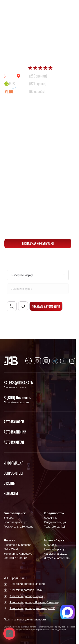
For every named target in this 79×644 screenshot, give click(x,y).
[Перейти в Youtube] (64, 361)
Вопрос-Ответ (14, 473)
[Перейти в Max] (55, 7)
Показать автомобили (46, 306)
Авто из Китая (14, 442)
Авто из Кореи (14, 422)
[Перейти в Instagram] (72, 361)
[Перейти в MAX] (37, 361)
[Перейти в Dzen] (46, 361)
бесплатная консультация (38, 244)
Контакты (11, 493)
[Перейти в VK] (29, 361)
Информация (13, 463)
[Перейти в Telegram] (66, 7)
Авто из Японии (15, 432)
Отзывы (10, 483)
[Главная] (11, 361)
